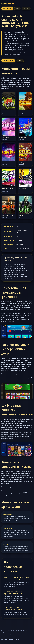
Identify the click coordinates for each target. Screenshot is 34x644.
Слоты (20, 61)
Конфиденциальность (7, 640)
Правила (4, 638)
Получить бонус (8, 61)
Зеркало (26, 8)
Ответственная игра (14, 638)
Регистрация (7, 8)
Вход (17, 8)
